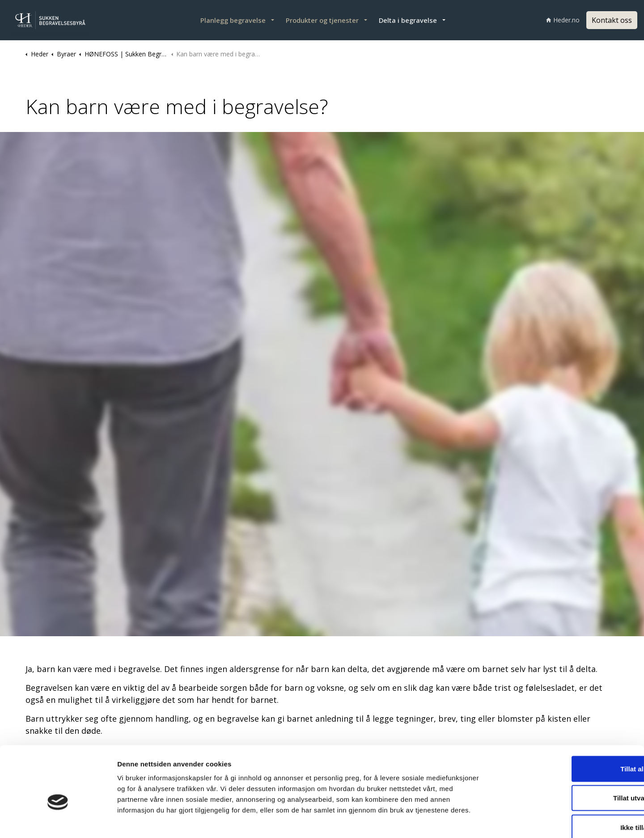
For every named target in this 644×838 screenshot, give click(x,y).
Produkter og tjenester (322, 20)
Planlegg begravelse (233, 20)
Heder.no (563, 20)
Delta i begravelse (408, 20)
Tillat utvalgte (569, 750)
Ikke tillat (569, 779)
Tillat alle (569, 721)
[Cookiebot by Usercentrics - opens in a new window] (58, 821)
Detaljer (475, 820)
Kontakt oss (612, 20)
